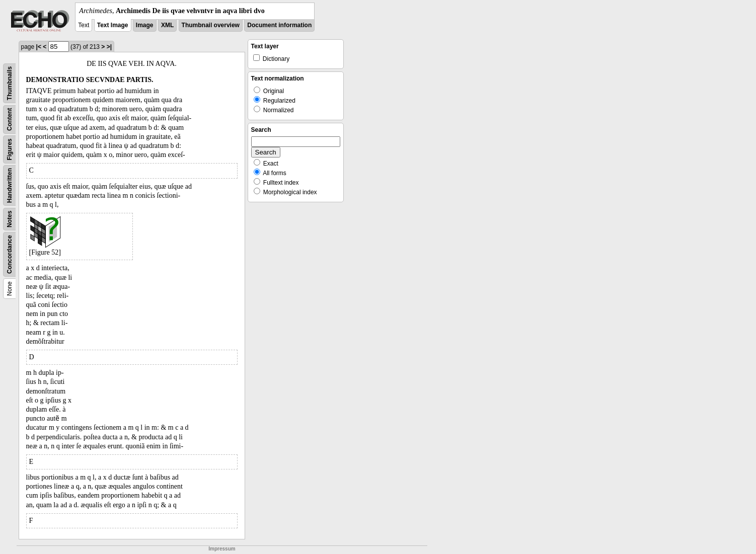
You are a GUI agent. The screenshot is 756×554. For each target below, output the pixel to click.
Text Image (113, 25)
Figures (10, 149)
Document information (279, 25)
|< (39, 47)
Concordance (10, 254)
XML (167, 25)
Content (10, 120)
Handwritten (10, 185)
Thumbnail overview (211, 25)
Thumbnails (10, 83)
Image (145, 25)
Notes (10, 219)
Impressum (222, 549)
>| (109, 47)
